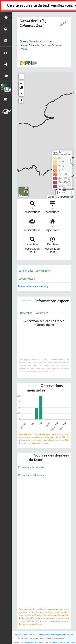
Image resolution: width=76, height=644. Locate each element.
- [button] (21, 94)
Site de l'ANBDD (29, 635)
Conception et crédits (47, 635)
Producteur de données (31, 475)
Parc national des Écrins (65, 642)
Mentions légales (66, 635)
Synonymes (42, 313)
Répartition (26, 313)
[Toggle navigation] (9, 14)
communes (26, 271)
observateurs (27, 279)
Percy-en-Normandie (29, 286)
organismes (44, 271)
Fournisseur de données (31, 467)
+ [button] (21, 84)
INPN (44, 360)
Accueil (18, 635)
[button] (21, 89)
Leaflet (51, 197)
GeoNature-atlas (31, 642)
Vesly (45, 286)
